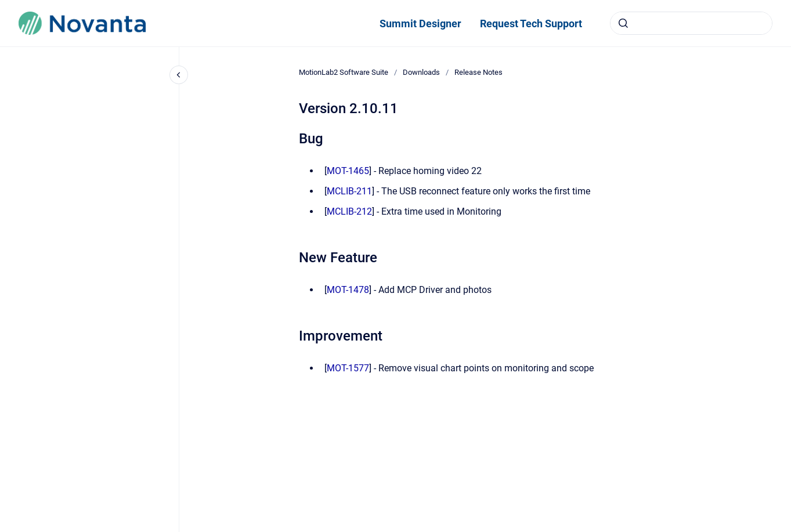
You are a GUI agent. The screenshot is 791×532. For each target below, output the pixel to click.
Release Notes (478, 72)
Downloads (421, 72)
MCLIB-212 (349, 211)
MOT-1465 (348, 171)
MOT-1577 (348, 368)
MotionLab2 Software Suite (344, 72)
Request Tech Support (531, 23)
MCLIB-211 (349, 191)
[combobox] (691, 23)
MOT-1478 (348, 290)
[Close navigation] (179, 75)
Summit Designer (420, 23)
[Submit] (623, 23)
